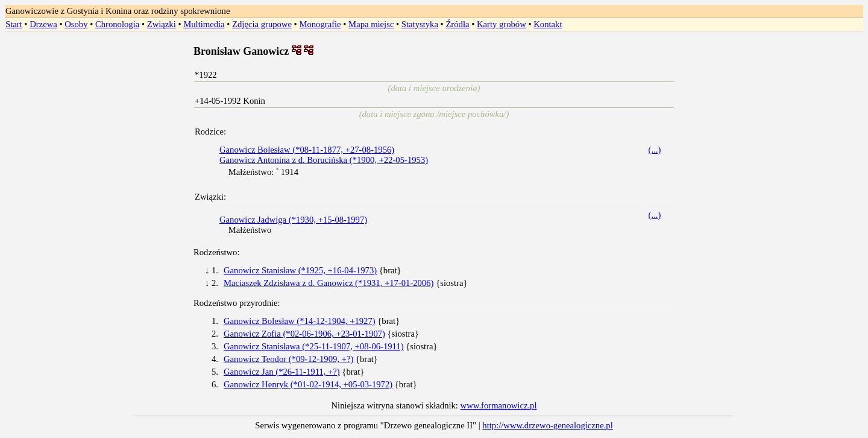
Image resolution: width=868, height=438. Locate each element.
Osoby (76, 24)
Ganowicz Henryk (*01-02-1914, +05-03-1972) (308, 384)
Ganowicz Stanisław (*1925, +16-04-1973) (300, 270)
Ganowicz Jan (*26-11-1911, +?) (282, 372)
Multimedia (204, 24)
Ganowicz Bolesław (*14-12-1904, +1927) (300, 321)
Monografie (320, 24)
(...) (655, 150)
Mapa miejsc (371, 24)
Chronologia (117, 24)
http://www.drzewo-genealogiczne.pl (547, 425)
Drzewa (43, 24)
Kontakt (548, 24)
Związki (162, 24)
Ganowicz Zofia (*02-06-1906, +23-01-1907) (304, 334)
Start (14, 24)
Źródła (457, 24)
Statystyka (420, 24)
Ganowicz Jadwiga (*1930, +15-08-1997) (293, 220)
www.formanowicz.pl (499, 405)
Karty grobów (502, 24)
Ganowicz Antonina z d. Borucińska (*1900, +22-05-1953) (324, 160)
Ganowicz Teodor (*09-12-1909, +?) (288, 359)
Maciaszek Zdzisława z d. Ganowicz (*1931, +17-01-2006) (329, 283)
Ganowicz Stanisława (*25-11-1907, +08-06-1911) (314, 346)
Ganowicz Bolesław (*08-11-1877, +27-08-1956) (307, 150)
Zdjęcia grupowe (262, 24)
